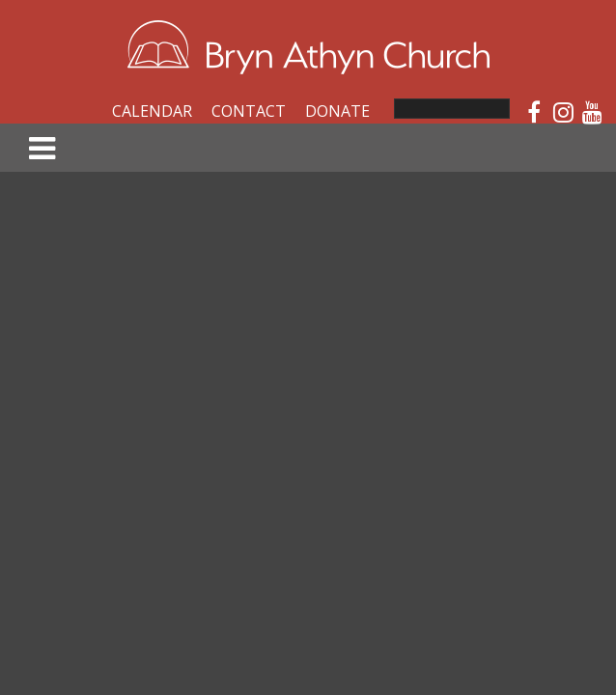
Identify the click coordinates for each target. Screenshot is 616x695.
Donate (337, 111)
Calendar (152, 111)
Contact (249, 111)
